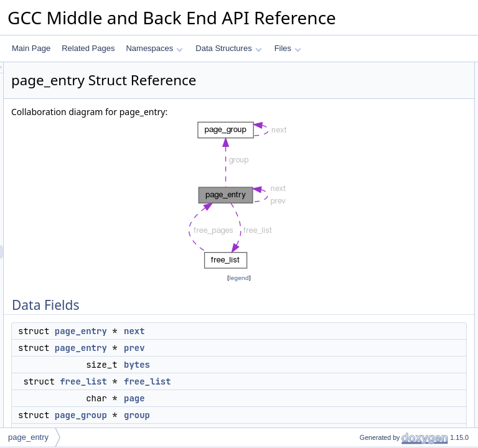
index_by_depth (376, 165)
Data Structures (228, 48)
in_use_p (364, 247)
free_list (239, 413)
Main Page (31, 48)
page (358, 138)
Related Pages (88, 48)
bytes (293, 396)
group (359, 151)
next (290, 362)
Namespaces (154, 48)
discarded (365, 233)
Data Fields (358, 69)
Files (288, 48)
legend (241, 309)
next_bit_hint (370, 206)
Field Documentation (373, 274)
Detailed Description (373, 261)
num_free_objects (379, 192)
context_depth (373, 179)
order (358, 220)
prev (290, 379)
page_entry (237, 362)
